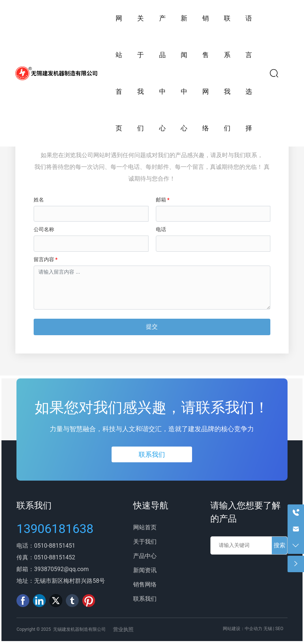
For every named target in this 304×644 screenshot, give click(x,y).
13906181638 (55, 529)
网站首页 (145, 527)
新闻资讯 (145, 570)
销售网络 (145, 584)
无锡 (268, 629)
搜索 (279, 545)
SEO (279, 629)
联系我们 (34, 506)
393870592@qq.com (61, 569)
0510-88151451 (55, 546)
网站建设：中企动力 (243, 629)
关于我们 (145, 542)
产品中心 (145, 556)
